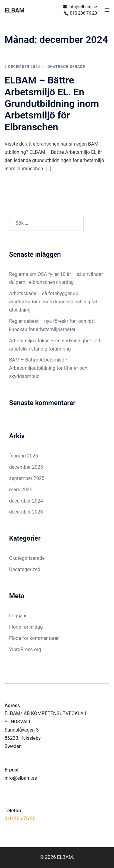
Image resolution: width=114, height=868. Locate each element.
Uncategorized (25, 569)
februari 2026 (24, 456)
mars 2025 (21, 490)
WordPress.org (25, 649)
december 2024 (26, 501)
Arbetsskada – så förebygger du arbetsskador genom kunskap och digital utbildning (53, 302)
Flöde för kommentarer (34, 638)
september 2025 (27, 478)
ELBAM (15, 10)
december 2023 (26, 512)
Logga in (18, 616)
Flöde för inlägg (26, 627)
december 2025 (26, 467)
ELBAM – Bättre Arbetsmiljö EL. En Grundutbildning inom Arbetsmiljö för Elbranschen (52, 104)
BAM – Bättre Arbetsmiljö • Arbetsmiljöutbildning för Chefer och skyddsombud (48, 368)
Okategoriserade (66, 67)
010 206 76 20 (20, 819)
